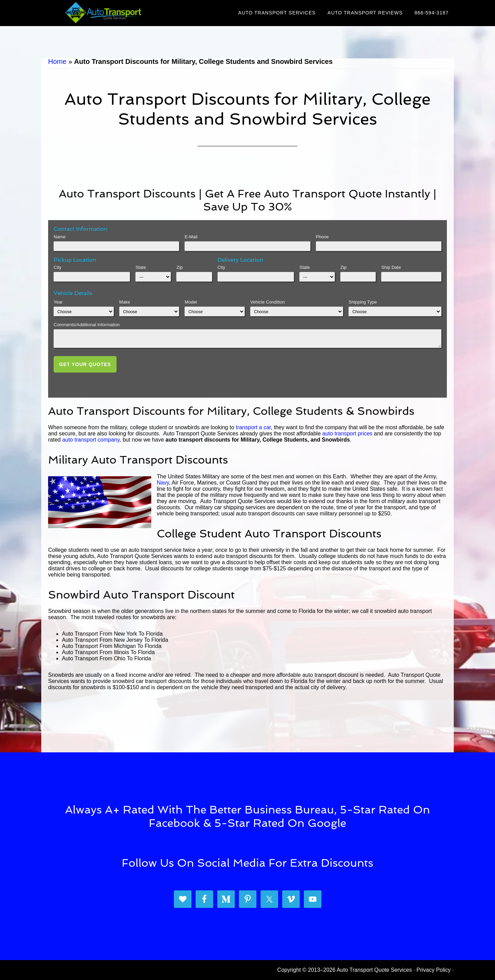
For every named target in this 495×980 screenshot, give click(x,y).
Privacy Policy (434, 970)
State (141, 267)
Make (125, 302)
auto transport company (91, 440)
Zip (179, 267)
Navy (163, 483)
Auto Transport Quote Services (103, 13)
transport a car (253, 427)
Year (58, 302)
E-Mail (191, 237)
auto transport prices (347, 434)
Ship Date (391, 267)
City (57, 267)
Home (57, 61)
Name (60, 237)
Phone (322, 237)
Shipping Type (363, 302)
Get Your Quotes (85, 364)
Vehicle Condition (267, 302)
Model (191, 302)
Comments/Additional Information (87, 325)
